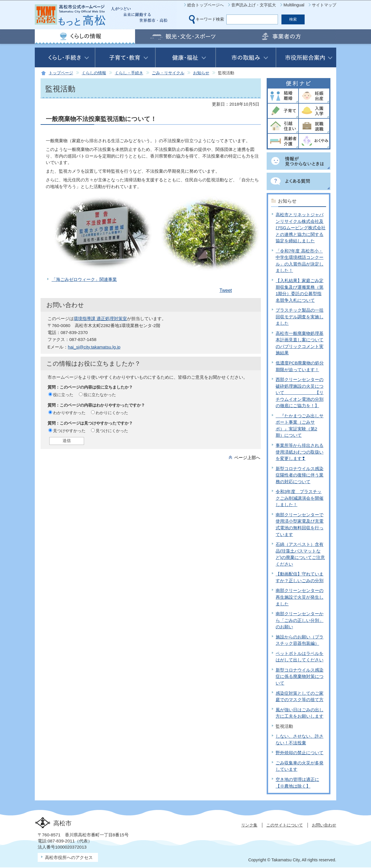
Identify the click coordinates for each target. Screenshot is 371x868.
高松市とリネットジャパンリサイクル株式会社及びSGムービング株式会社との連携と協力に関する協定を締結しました (301, 228)
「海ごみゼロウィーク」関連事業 (84, 279)
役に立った (63, 395)
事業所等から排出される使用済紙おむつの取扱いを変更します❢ (300, 452)
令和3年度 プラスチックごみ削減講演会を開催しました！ (300, 498)
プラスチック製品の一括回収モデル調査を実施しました (300, 317)
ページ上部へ (247, 458)
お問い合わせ (324, 825)
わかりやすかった (69, 413)
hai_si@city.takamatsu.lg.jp (94, 347)
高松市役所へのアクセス (69, 857)
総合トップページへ (205, 5)
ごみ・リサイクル (168, 73)
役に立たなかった (100, 395)
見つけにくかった (112, 431)
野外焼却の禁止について (300, 753)
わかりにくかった (112, 413)
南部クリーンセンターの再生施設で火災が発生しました (300, 597)
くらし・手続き (129, 73)
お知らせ (201, 73)
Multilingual (294, 5)
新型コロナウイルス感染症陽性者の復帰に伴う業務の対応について (300, 475)
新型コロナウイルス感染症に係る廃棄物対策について (300, 676)
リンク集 (249, 825)
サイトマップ (324, 5)
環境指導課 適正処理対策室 (100, 318)
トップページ (61, 73)
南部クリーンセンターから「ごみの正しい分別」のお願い (300, 620)
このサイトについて (285, 825)
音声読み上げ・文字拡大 (254, 5)
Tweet (226, 290)
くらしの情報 (94, 73)
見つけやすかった (69, 431)
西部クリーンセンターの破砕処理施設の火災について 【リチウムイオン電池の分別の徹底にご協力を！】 (300, 393)
